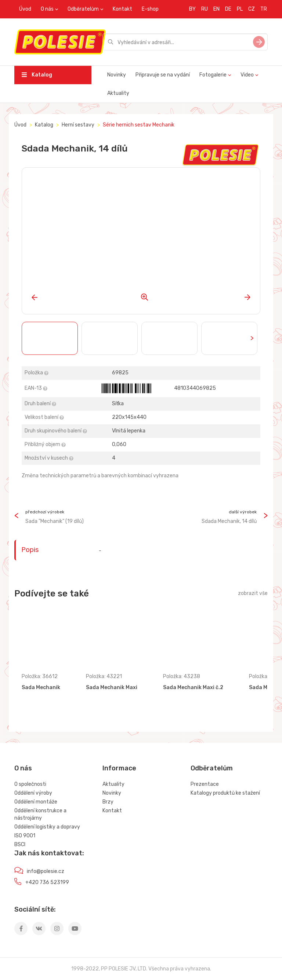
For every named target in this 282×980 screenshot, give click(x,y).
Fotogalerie (213, 75)
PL (240, 9)
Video (247, 75)
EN (216, 9)
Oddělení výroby (33, 793)
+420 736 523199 (47, 882)
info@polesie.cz (46, 871)
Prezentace (205, 784)
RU (205, 9)
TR (264, 9)
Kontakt (122, 9)
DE (228, 9)
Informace (119, 768)
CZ (252, 9)
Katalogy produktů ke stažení (225, 793)
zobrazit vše (253, 593)
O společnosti (30, 784)
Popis (30, 550)
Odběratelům (83, 9)
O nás (47, 9)
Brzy (108, 802)
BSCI (20, 844)
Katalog (37, 75)
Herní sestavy (78, 125)
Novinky (117, 75)
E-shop (150, 9)
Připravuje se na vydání (163, 75)
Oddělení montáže (36, 802)
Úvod (25, 9)
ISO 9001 (25, 836)
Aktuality (118, 93)
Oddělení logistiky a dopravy (47, 827)
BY (192, 9)
